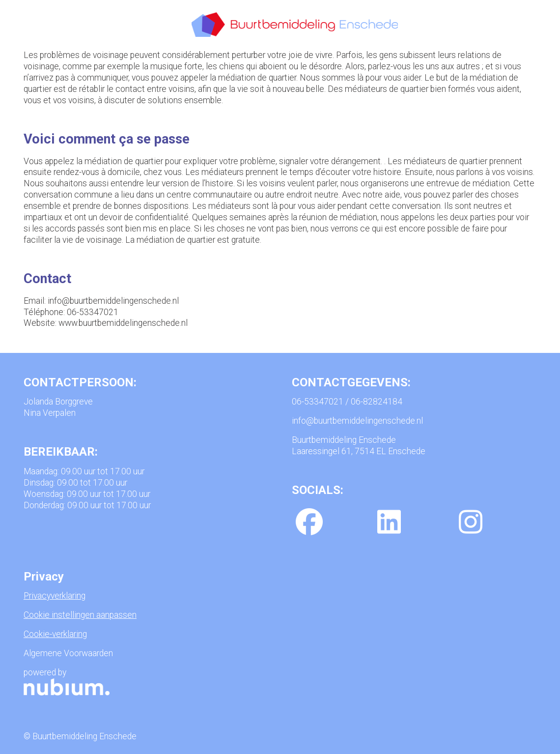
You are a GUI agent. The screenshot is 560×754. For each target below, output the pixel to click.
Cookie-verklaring (55, 634)
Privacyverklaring (55, 596)
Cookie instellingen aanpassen (80, 615)
